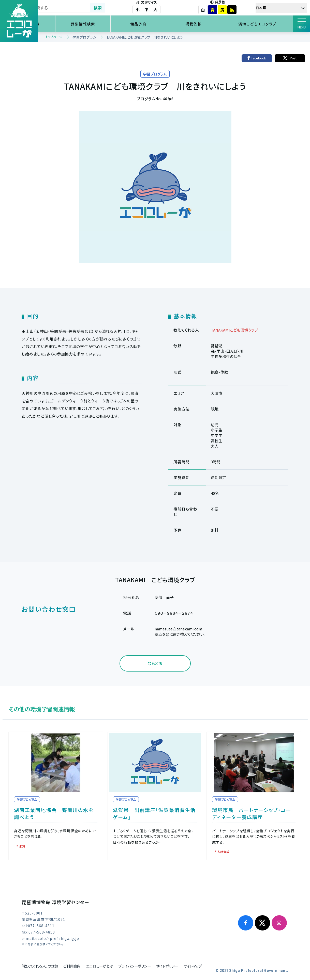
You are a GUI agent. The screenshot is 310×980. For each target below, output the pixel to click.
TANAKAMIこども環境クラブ (234, 330)
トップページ (54, 37)
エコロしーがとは (99, 965)
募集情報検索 (110, 24)
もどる (155, 663)
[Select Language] (285, 8)
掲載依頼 (206, 24)
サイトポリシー (167, 965)
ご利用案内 (72, 965)
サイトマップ (193, 965)
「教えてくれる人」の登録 (40, 965)
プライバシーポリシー (135, 965)
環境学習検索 (62, 24)
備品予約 (158, 24)
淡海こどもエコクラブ (262, 24)
